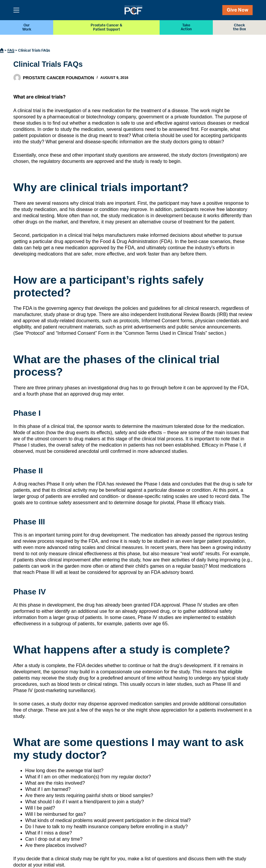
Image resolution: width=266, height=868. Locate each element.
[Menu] (16, 10)
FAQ (11, 50)
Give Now (237, 10)
